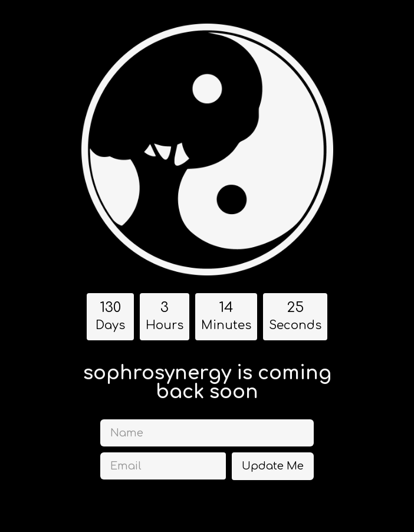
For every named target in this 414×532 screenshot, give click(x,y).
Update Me (273, 466)
